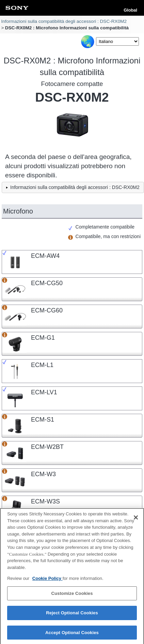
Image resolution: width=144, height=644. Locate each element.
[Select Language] (117, 41)
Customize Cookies (72, 596)
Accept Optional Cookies (72, 635)
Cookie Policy (47, 581)
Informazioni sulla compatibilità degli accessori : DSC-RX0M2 (64, 21)
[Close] (136, 521)
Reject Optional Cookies (72, 616)
